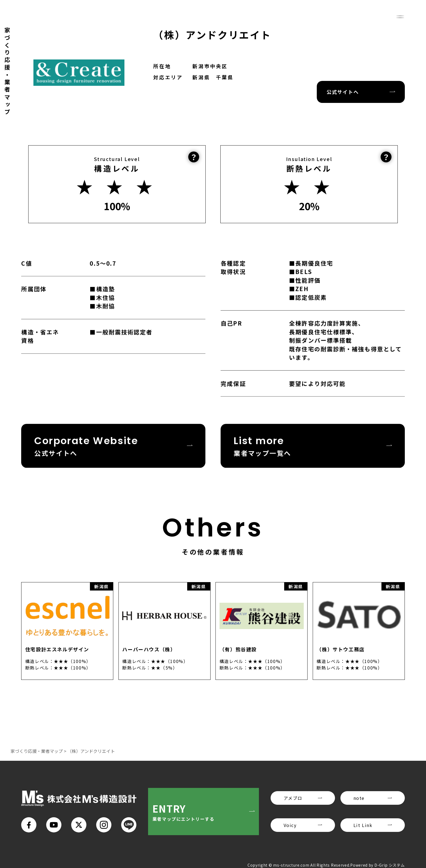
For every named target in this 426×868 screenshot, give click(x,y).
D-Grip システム (390, 865)
